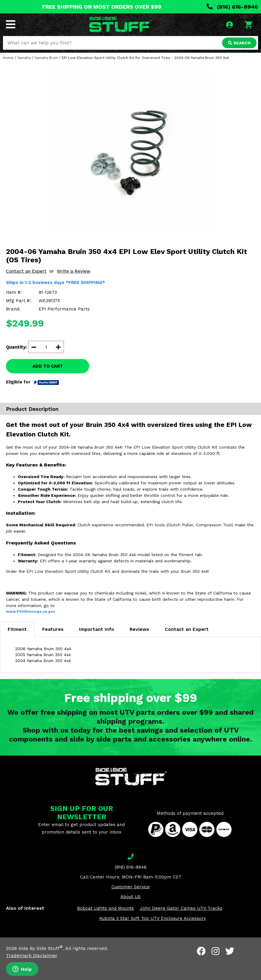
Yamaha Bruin (46, 58)
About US (130, 897)
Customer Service (131, 887)
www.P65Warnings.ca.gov (30, 611)
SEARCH (239, 43)
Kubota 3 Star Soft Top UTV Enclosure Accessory (153, 918)
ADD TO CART (48, 366)
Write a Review (74, 271)
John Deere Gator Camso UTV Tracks (181, 908)
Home (8, 58)
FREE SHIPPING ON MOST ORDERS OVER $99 (102, 7)
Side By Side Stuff (41, 948)
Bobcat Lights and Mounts (105, 908)
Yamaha (24, 58)
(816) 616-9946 (232, 7)
